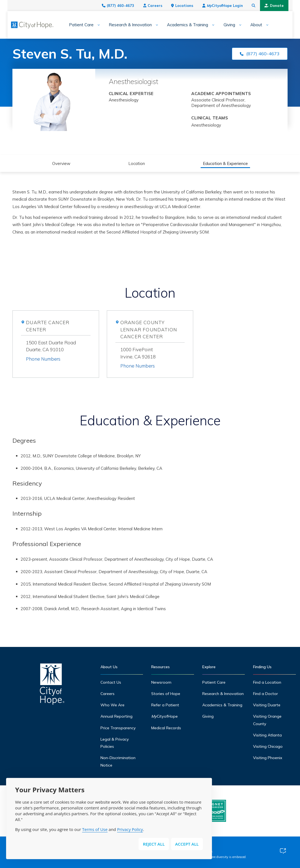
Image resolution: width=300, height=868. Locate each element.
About (249, 25)
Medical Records (166, 728)
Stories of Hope (166, 694)
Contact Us (111, 682)
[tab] (58, 358)
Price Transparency (118, 728)
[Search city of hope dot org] (261, 6)
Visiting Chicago (268, 746)
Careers (160, 6)
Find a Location (267, 682)
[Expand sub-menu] (89, 25)
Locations (190, 6)
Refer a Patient (165, 705)
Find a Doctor (266, 694)
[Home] (52, 685)
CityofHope (164, 716)
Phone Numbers (43, 359)
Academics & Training (180, 25)
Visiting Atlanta (267, 735)
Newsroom (161, 682)
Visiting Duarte (267, 705)
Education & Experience (226, 163)
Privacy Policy (130, 829)
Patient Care (74, 25)
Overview (61, 163)
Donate (282, 6)
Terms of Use (95, 829)
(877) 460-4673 (126, 6)
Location (137, 163)
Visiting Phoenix (268, 758)
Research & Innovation (123, 25)
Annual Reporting (116, 716)
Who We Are (112, 705)
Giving (222, 25)
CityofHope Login (230, 6)
